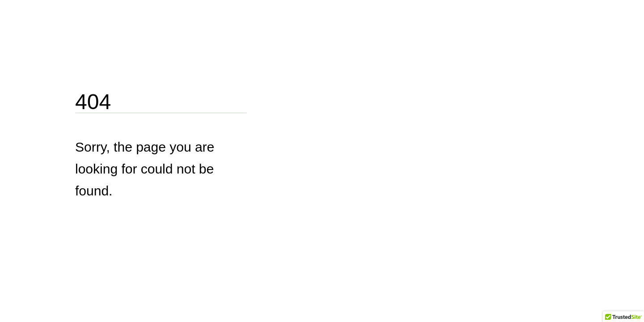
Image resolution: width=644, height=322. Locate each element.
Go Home (96, 224)
